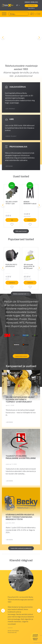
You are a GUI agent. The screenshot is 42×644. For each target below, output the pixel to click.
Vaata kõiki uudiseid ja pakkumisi (21, 522)
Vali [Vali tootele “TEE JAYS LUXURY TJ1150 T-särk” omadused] (12, 184)
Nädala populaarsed (21, 260)
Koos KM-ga (31, 6)
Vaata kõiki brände (21, 328)
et (18, 5)
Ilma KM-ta (31, 8)
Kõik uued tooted (21, 196)
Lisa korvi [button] (30, 183)
